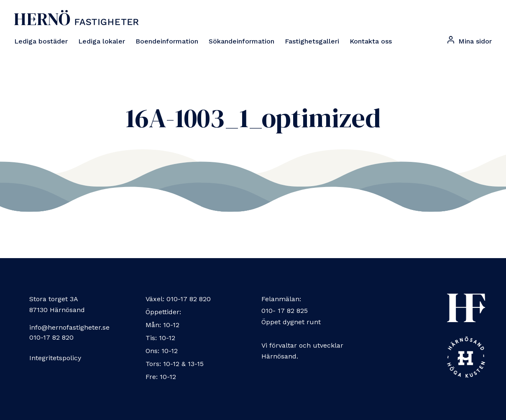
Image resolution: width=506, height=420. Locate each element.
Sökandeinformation (241, 41)
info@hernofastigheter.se (69, 327)
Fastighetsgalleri (312, 41)
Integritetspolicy (55, 358)
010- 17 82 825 (285, 311)
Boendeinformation (167, 41)
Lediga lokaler (102, 41)
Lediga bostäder (41, 41)
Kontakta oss (371, 41)
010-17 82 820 (51, 337)
